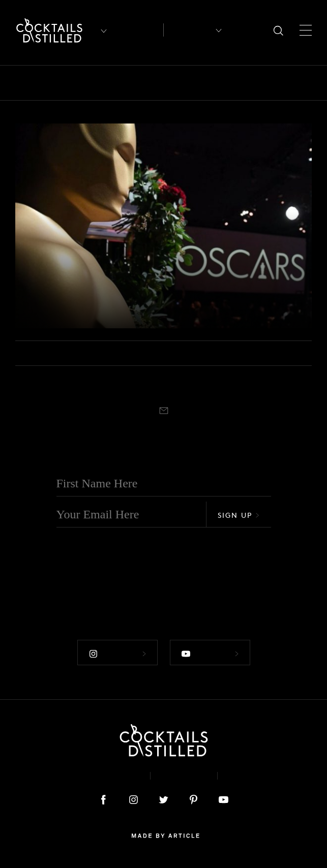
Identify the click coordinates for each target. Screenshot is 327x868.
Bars (52, 83)
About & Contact (97, 776)
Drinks (232, 83)
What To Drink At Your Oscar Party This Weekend (136, 299)
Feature (276, 83)
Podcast (251, 776)
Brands (130, 83)
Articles (138, 30)
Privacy (184, 776)
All (22, 83)
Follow (117, 654)
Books (88, 83)
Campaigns (182, 83)
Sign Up (239, 515)
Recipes (189, 30)
